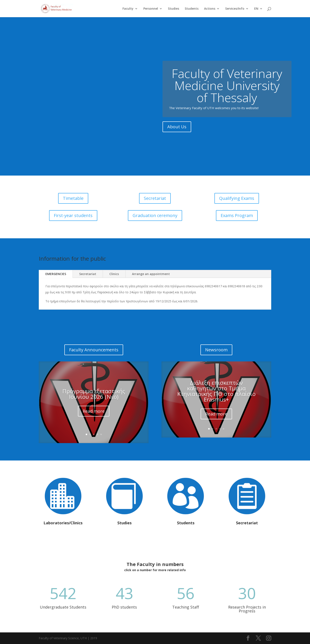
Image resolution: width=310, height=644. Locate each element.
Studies (174, 9)
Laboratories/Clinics (63, 523)
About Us (177, 130)
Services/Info (235, 9)
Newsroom (216, 350)
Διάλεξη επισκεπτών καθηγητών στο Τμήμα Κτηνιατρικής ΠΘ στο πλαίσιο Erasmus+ (216, 398)
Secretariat (155, 198)
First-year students (73, 215)
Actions (210, 9)
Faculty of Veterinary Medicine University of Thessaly (227, 88)
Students (192, 9)
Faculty (128, 9)
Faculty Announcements (94, 350)
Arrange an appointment (151, 274)
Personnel (151, 9)
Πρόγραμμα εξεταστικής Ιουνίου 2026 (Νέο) (94, 399)
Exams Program (237, 215)
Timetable (73, 198)
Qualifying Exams (237, 198)
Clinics (114, 274)
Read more (94, 417)
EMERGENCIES (56, 274)
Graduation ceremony (155, 215)
